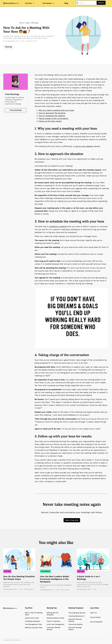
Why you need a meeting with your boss (56, 110)
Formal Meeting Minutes (77, 613)
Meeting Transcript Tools (34, 628)
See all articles (95, 617)
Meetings (35, 23)
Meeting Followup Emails (55, 618)
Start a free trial (72, 520)
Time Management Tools (33, 624)
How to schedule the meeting (52, 116)
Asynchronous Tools (32, 618)
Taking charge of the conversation (54, 118)
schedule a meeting (58, 226)
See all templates (96, 622)
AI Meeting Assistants (32, 621)
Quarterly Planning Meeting (75, 620)
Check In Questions (53, 621)
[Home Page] (10, 608)
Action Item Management (55, 624)
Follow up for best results (50, 121)
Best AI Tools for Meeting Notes (34, 614)
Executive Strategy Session (75, 628)
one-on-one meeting (84, 146)
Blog (66, 3)
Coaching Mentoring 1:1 (77, 616)
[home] (11, 3)
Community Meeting (75, 624)
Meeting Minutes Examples (53, 614)
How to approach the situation (52, 113)
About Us (93, 613)
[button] (31, 3)
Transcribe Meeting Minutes (53, 628)
